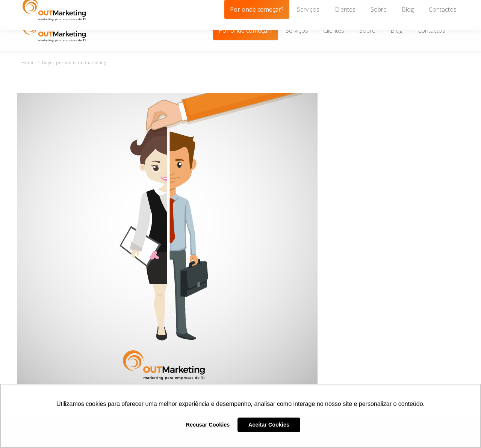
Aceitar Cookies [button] (269, 425)
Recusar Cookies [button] (208, 425)
